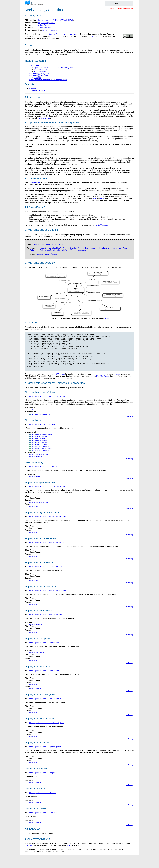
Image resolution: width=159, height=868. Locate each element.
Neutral (47, 254)
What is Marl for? (41, 72)
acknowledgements (50, 30)
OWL (102, 199)
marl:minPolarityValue (40, 454)
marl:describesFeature (40, 448)
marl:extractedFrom (39, 444)
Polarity (60, 244)
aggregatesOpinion (44, 248)
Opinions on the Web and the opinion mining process (55, 68)
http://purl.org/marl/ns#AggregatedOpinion (47, 404)
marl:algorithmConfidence (41, 456)
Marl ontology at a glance (39, 74)
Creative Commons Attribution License (64, 34)
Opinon (54, 244)
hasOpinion (32, 250)
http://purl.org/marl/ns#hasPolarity (45, 681)
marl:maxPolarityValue (40, 458)
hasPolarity (41, 250)
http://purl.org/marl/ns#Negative (43, 785)
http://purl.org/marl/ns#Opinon (42, 432)
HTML (71, 20)
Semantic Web (34, 183)
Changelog (34, 88)
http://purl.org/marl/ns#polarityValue (46, 758)
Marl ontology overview (39, 76)
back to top (130, 424)
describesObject (91, 248)
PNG (107, 318)
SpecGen (29, 858)
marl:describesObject (40, 450)
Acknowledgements (37, 90)
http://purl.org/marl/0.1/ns (48, 20)
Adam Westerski (45, 25)
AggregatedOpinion (42, 244)
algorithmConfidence (61, 248)
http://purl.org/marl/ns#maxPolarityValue (47, 710)
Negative (39, 254)
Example (37, 78)
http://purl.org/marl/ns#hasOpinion (44, 653)
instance (117, 381)
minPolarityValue (68, 250)
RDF (93, 36)
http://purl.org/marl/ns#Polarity (43, 475)
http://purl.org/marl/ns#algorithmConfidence (48, 525)
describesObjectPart (107, 248)
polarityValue (81, 250)
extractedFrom (121, 248)
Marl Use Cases (103, 383)
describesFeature (77, 248)
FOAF (69, 858)
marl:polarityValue (39, 452)
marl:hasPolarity (38, 446)
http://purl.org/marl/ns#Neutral (43, 805)
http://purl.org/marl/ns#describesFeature (47, 552)
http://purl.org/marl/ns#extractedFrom (46, 625)
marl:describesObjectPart (41, 442)
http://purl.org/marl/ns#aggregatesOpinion (47, 495)
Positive (54, 254)
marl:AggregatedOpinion (39, 510)
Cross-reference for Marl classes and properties (48, 80)
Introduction (34, 66)
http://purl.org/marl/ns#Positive (43, 825)
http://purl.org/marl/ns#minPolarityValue (47, 734)
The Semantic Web (42, 70)
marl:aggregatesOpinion (41, 421)
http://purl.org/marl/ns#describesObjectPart (48, 600)
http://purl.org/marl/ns (47, 23)
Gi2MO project (44, 118)
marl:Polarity (35, 699)
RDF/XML (63, 20)
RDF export (60, 381)
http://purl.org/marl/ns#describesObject (46, 576)
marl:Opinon (34, 417)
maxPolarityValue (54, 250)
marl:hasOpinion (36, 464)
